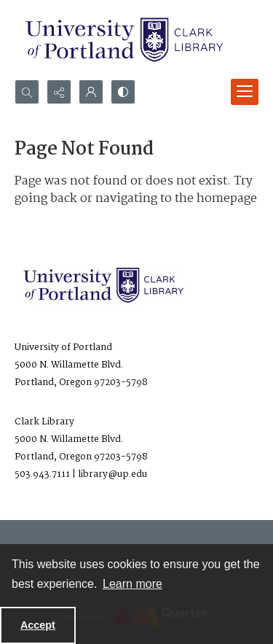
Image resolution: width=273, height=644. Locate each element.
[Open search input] (27, 92)
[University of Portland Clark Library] (124, 40)
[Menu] (245, 92)
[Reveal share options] (59, 92)
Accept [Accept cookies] (38, 625)
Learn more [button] (132, 584)
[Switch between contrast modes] (123, 92)
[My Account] (91, 92)
